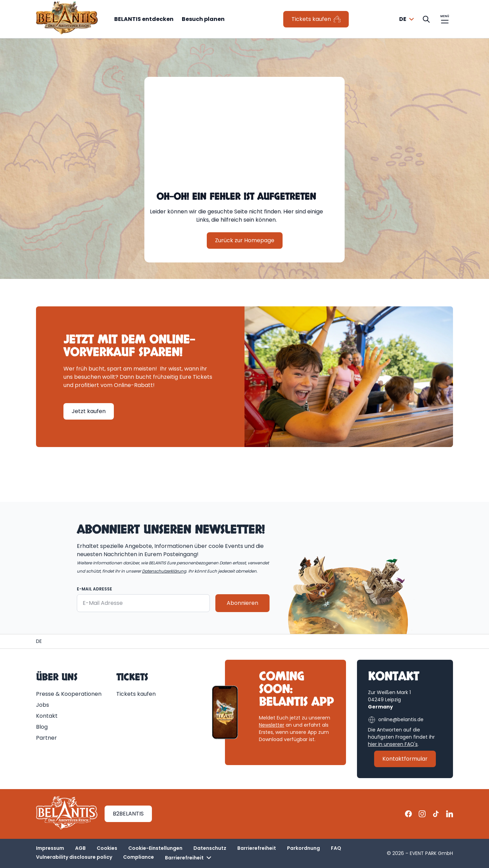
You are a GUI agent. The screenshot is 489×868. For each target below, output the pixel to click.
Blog (42, 727)
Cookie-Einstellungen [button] (155, 848)
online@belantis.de (396, 720)
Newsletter (272, 725)
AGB (80, 848)
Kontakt (47, 716)
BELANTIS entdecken (144, 19)
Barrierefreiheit (257, 848)
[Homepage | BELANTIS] (39, 641)
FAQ (336, 848)
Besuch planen (203, 19)
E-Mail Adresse (94, 589)
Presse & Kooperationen (69, 694)
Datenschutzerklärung (164, 571)
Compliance (139, 857)
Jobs (43, 705)
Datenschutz (210, 848)
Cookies (107, 848)
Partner (46, 738)
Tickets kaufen (136, 694)
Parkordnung (303, 848)
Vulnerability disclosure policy (74, 857)
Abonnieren (242, 603)
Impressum (50, 848)
